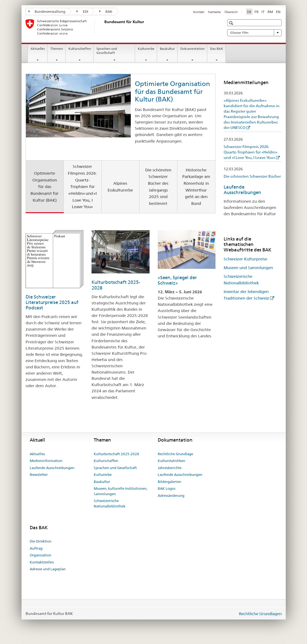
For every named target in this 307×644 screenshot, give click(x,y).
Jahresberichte (170, 468)
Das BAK (217, 49)
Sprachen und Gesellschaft (107, 51)
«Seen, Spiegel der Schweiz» (177, 280)
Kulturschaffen (80, 49)
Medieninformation (46, 461)
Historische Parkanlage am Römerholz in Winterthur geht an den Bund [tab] (196, 187)
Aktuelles (38, 49)
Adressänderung (171, 495)
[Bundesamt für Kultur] (103, 27)
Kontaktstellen (42, 562)
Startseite (214, 12)
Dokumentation (192, 49)
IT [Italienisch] (263, 12)
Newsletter (39, 474)
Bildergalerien (169, 482)
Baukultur (167, 49)
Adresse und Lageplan (48, 569)
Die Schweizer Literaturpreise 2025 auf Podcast (52, 302)
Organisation (40, 555)
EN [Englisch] (278, 12)
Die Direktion (41, 541)
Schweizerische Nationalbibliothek (110, 503)
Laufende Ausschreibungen (242, 190)
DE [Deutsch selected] (249, 12)
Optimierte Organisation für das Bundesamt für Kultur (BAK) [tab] (45, 187)
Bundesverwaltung (47, 11)
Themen (57, 49)
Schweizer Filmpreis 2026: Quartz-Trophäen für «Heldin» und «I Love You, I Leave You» (250, 152)
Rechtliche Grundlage (175, 454)
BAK (106, 11)
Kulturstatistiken (171, 461)
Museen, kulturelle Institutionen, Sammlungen (121, 491)
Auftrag (36, 548)
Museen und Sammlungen (248, 268)
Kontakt (199, 12)
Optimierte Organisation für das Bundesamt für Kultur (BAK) (172, 91)
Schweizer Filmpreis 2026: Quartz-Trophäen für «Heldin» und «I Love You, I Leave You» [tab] (82, 187)
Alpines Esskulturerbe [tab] (120, 187)
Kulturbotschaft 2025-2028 (116, 454)
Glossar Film (254, 33)
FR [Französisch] (256, 12)
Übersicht (231, 12)
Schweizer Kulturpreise (245, 259)
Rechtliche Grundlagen (260, 614)
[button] (232, 23)
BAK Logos (167, 488)
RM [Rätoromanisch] (270, 12)
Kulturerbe (146, 49)
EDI (82, 11)
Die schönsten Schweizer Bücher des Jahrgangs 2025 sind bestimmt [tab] (158, 187)
